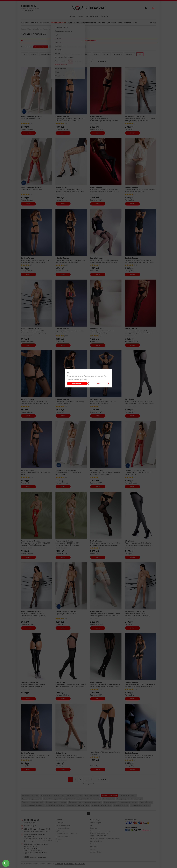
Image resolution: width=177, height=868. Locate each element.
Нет (98, 383)
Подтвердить (77, 383)
